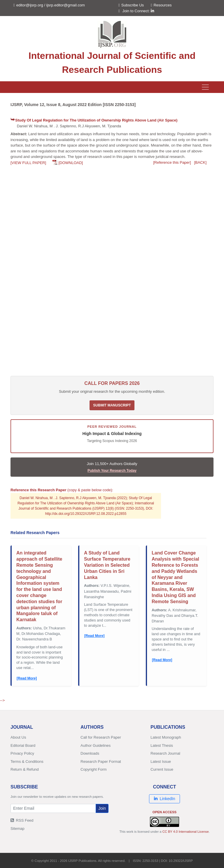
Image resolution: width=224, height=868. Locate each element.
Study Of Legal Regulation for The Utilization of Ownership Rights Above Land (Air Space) (96, 120)
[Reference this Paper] (172, 162)
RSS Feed (22, 820)
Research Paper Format (101, 762)
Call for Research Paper (101, 737)
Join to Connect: (138, 11)
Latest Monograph (166, 737)
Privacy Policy (22, 753)
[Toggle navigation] (205, 87)
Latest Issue (161, 762)
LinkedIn (165, 799)
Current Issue (162, 769)
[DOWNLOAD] (71, 163)
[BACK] (200, 162)
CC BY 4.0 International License (186, 832)
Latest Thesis (162, 745)
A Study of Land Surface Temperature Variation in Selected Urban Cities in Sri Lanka (107, 565)
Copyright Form (94, 769)
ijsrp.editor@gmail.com (66, 5)
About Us (18, 737)
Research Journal (165, 753)
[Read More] (27, 678)
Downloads (90, 753)
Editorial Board (23, 745)
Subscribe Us (131, 5)
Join (102, 808)
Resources (161, 5)
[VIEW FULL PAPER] (28, 163)
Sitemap (17, 829)
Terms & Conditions (27, 762)
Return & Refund (25, 769)
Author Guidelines (96, 745)
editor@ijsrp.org (30, 5)
